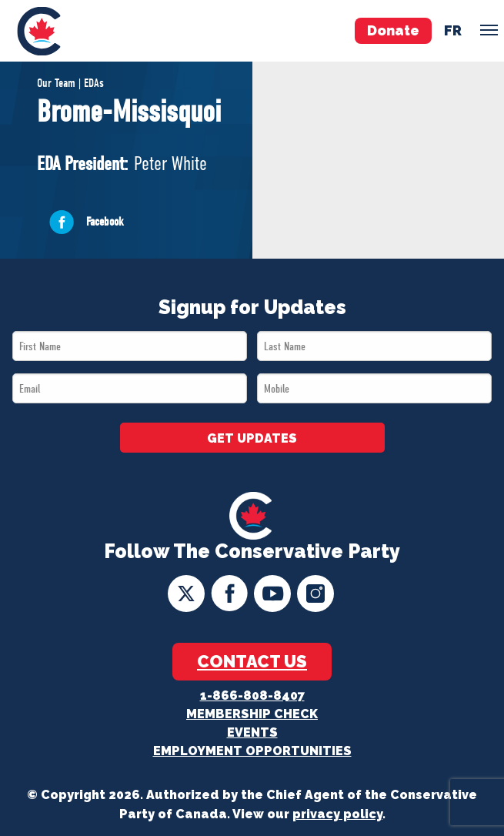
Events (252, 732)
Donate (393, 30)
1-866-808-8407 (252, 696)
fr (453, 30)
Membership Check (252, 714)
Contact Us (252, 661)
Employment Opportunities (252, 751)
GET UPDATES (252, 438)
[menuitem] (38, 31)
